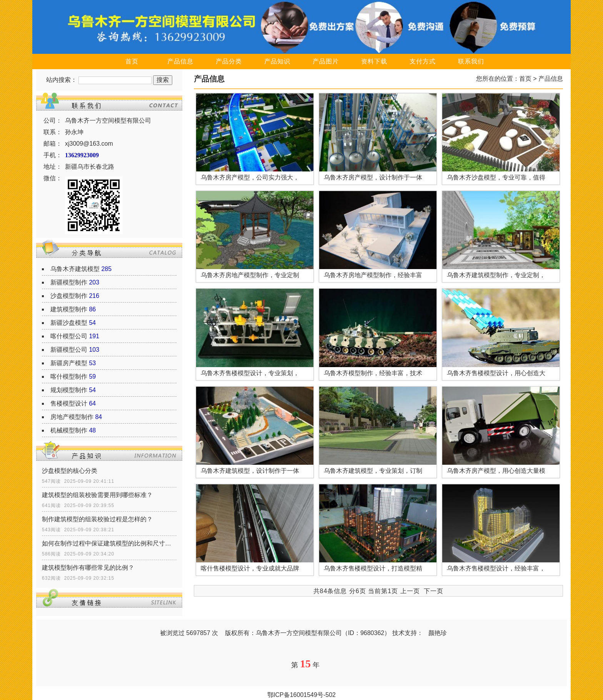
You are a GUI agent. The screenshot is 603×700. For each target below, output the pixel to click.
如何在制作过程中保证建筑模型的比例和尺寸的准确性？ (109, 543)
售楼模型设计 (69, 403)
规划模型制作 (69, 390)
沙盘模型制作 (69, 296)
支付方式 (423, 61)
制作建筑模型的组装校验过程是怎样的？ (97, 519)
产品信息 (180, 61)
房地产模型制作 (72, 417)
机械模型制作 (69, 430)
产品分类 (229, 61)
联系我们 (471, 61)
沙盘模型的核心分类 (70, 471)
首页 (132, 61)
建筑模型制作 (69, 309)
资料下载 (374, 61)
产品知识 (277, 61)
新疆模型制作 (69, 282)
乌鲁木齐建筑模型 (75, 269)
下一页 (434, 591)
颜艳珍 (438, 633)
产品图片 (326, 61)
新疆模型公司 (69, 350)
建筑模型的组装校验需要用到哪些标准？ (97, 495)
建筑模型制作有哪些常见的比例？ (88, 568)
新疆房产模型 (69, 363)
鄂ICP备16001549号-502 (301, 695)
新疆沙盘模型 (69, 323)
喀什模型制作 (69, 377)
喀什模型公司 (69, 336)
